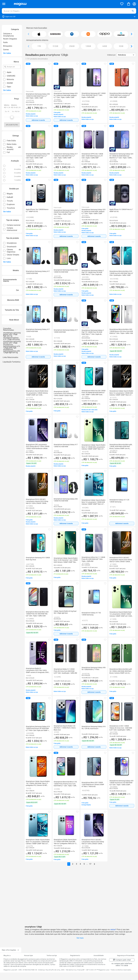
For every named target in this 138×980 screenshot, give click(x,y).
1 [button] (69, 864)
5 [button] (84, 864)
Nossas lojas (29, 956)
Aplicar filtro (12, 125)
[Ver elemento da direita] (131, 34)
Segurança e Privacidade (126, 956)
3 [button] (76, 864)
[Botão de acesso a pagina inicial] (66, 4)
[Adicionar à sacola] (38, 120)
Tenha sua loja (52, 956)
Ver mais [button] (80, 938)
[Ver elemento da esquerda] (29, 34)
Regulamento (75, 956)
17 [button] (90, 864)
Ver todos (7, 53)
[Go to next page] (94, 864)
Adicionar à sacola (38, 120)
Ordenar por (111, 55)
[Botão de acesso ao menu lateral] (4, 4)
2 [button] (73, 864)
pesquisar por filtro (7, 66)
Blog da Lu (7, 956)
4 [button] (80, 864)
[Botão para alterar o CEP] (69, 17)
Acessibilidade (99, 956)
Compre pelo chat (122, 960)
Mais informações (11, 950)
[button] (133, 11)
